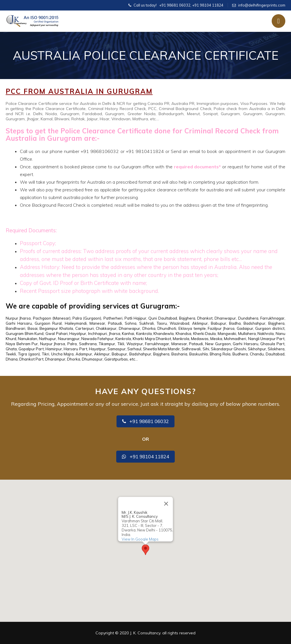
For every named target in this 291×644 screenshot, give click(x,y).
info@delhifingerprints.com (262, 5)
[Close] (166, 504)
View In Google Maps (140, 539)
